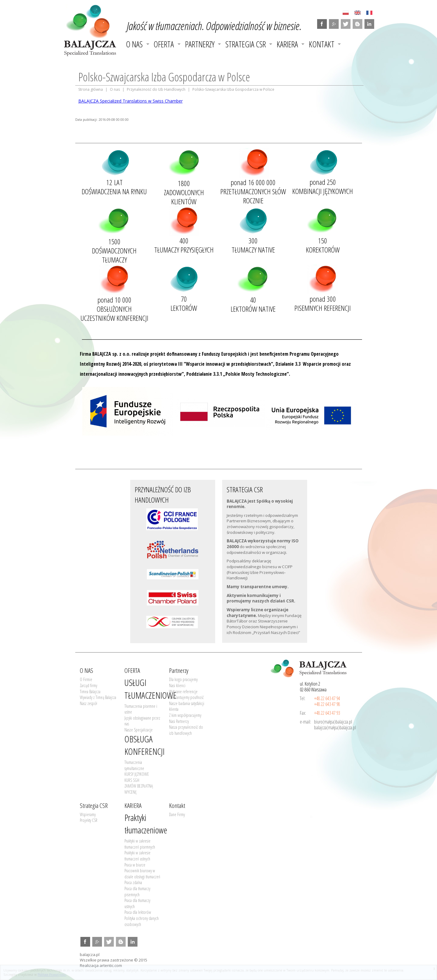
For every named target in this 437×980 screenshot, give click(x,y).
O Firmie (86, 679)
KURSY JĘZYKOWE (137, 774)
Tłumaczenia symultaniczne (134, 765)
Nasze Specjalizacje (139, 730)
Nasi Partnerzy (179, 721)
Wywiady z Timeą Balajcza (98, 697)
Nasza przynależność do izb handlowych (186, 730)
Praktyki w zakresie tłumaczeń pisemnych (140, 844)
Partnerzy (200, 44)
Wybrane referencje (183, 692)
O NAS (134, 44)
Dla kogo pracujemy (183, 679)
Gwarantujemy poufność (186, 697)
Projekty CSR (89, 820)
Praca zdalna (133, 882)
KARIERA (287, 44)
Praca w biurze (135, 865)
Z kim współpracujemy (185, 715)
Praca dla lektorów (138, 912)
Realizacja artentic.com (101, 965)
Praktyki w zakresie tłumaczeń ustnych (137, 856)
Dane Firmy (177, 814)
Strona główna (91, 89)
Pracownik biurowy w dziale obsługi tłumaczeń (142, 874)
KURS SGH (132, 780)
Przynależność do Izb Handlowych (156, 89)
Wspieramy (88, 814)
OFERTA (164, 44)
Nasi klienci (177, 685)
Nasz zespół (88, 703)
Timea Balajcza (90, 692)
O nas (115, 89)
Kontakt (322, 44)
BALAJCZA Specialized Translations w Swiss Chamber (130, 101)
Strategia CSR (246, 44)
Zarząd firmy (88, 685)
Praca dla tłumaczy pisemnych (137, 892)
